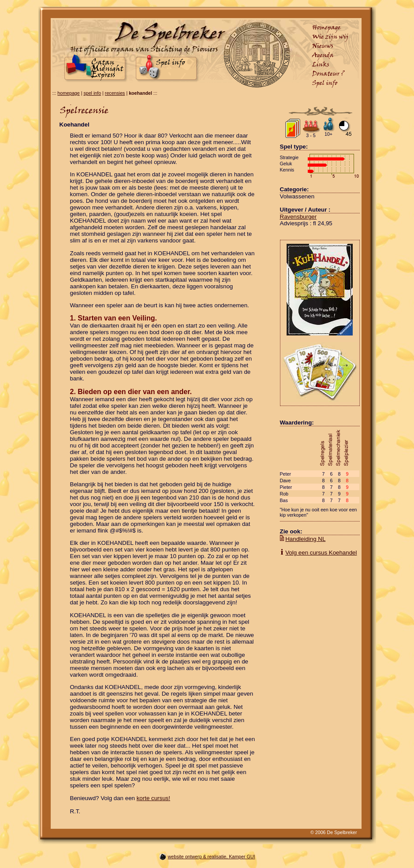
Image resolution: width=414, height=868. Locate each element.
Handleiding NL (305, 539)
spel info (92, 93)
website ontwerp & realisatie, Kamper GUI (212, 857)
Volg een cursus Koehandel (321, 553)
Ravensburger (298, 217)
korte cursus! (153, 798)
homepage (68, 93)
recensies (115, 93)
